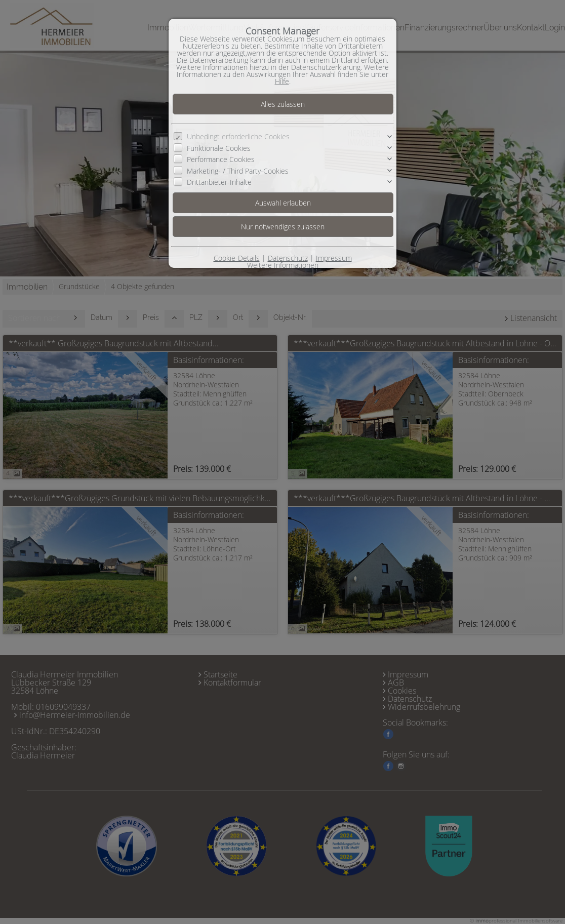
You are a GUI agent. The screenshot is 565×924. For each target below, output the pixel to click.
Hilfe (282, 81)
